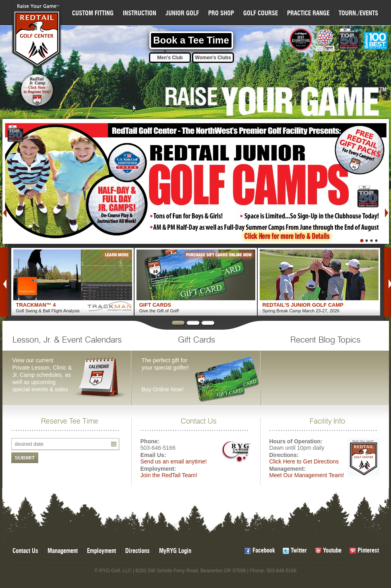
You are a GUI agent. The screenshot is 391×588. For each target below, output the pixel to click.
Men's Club (170, 58)
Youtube (332, 551)
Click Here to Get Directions (304, 461)
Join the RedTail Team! (169, 475)
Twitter (299, 551)
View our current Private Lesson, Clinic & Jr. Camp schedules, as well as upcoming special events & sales (72, 365)
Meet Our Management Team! (307, 475)
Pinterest (368, 551)
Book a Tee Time (191, 40)
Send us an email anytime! (174, 461)
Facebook (264, 551)
